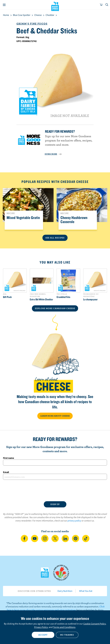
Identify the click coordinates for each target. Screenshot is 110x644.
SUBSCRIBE (53, 154)
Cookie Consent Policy (95, 624)
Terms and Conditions (64, 627)
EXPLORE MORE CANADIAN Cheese (55, 308)
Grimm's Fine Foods (32, 24)
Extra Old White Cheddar (41, 299)
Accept (43, 635)
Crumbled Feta (63, 297)
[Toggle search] (107, 5)
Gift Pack (7, 297)
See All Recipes (55, 238)
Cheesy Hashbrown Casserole (74, 220)
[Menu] (4, 5)
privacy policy (74, 521)
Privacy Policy (41, 627)
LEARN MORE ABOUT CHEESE (55, 416)
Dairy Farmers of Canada (55, 6)
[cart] (101, 5)
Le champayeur (90, 299)
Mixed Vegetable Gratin (23, 218)
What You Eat (86, 591)
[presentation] (55, 491)
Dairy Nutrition (65, 591)
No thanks (67, 635)
